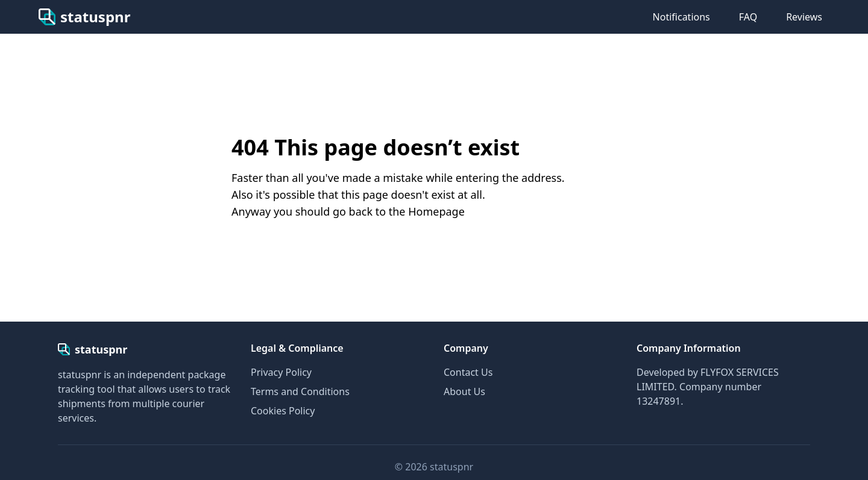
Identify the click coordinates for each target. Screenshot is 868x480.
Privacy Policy (281, 372)
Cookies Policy (283, 411)
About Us (464, 391)
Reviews (804, 17)
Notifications (681, 17)
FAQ (748, 17)
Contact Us (468, 372)
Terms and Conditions (300, 391)
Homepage (436, 211)
